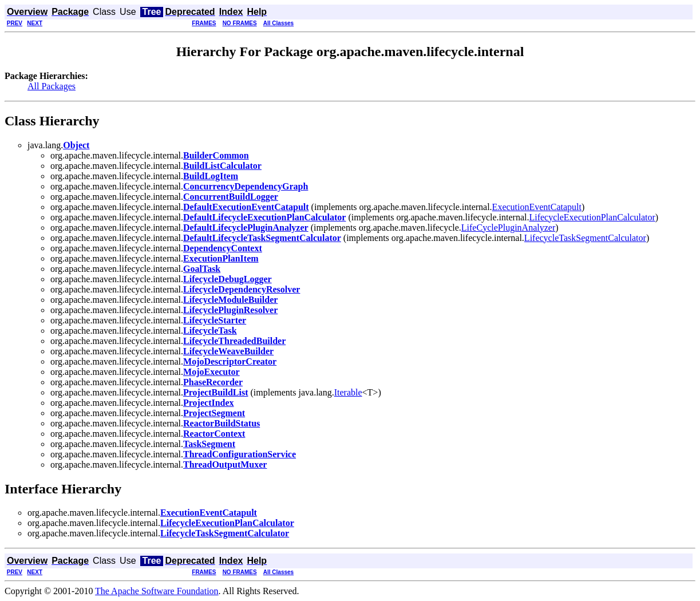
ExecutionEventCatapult (537, 207)
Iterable (348, 392)
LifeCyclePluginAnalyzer (508, 228)
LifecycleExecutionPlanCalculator (592, 217)
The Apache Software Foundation (157, 591)
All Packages (52, 86)
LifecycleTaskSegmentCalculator (585, 238)
